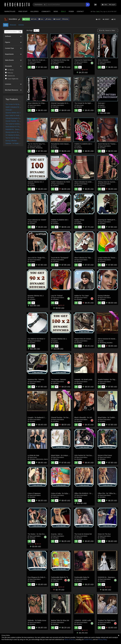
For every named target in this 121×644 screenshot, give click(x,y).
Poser (71, 11)
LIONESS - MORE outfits (83, 620)
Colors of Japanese (34, 493)
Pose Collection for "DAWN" (37, 220)
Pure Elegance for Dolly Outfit (38, 577)
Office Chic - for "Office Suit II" (108, 493)
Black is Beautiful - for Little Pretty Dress (88, 417)
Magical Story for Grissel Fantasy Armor (88, 339)
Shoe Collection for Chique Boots (39, 103)
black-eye (47, 459)
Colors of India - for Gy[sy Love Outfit (63, 493)
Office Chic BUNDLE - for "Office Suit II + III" (89, 493)
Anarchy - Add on (57, 534)
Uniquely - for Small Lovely (83, 379)
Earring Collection (11, 141)
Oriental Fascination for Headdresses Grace (19, 118)
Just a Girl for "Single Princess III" (39, 258)
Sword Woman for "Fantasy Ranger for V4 (19, 127)
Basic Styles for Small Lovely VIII (16, 115)
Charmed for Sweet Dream (83, 60)
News (56, 11)
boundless (33, 64)
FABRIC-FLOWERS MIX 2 (83, 144)
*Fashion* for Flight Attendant (108, 620)
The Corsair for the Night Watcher (16, 104)
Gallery (48, 19)
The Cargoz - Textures (58, 379)
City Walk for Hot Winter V (36, 339)
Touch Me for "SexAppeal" (60, 258)
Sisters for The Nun (104, 534)
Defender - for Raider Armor (14, 143)
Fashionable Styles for (82, 577)
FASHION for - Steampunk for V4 (16, 129)
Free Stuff (23, 11)
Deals (63, 11)
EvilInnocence (40, 459)
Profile (34, 19)
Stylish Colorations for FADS (14, 107)
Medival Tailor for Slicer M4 (60, 620)
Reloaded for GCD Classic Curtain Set (64, 144)
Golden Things (79, 220)
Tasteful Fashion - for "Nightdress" (109, 379)
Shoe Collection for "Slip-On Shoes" (86, 258)
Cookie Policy (88, 640)
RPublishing (39, 148)
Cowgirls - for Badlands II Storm (38, 417)
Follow (26, 19)
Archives (21, 25)
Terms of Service (70, 640)
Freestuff (57, 19)
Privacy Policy (102, 640)
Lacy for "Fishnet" (57, 296)
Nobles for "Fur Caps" (82, 296)
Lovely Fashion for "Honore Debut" (109, 258)
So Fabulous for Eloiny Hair (14, 135)
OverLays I (9, 110)
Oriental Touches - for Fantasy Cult (16, 121)
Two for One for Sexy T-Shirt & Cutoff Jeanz (19, 138)
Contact (80, 11)
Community (46, 11)
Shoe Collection (103, 60)
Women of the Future (105, 455)
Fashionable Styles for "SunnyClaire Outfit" (65, 577)
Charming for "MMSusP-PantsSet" (109, 220)
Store (41, 19)
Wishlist (65, 19)
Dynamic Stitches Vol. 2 (36, 296)
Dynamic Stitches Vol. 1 (59, 339)
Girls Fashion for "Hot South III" (85, 455)
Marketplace (10, 11)
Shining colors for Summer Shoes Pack (18, 132)
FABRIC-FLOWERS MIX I (60, 220)
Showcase (13, 25)
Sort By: (107, 30)
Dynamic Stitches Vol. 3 (13, 113)
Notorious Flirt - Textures (36, 379)
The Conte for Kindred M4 (14, 124)
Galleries (34, 11)
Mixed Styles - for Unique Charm (62, 455)
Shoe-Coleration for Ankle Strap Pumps (88, 182)
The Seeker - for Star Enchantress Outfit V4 (42, 534)
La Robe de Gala (33, 455)
